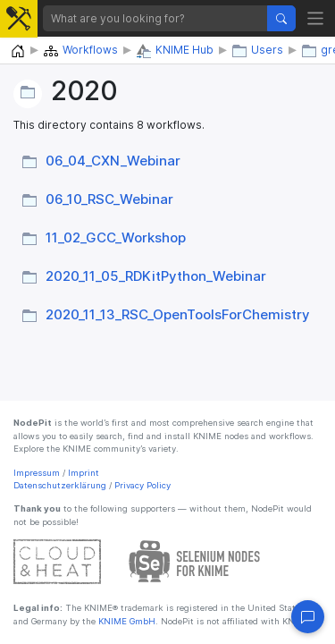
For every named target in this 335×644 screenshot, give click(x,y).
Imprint (84, 473)
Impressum (37, 473)
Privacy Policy (142, 485)
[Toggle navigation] (316, 18)
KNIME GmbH (126, 621)
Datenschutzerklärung (60, 485)
